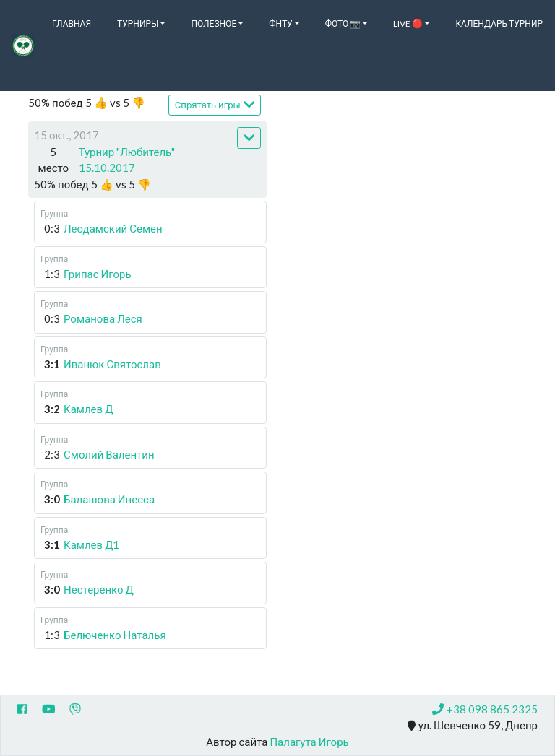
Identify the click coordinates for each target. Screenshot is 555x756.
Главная (72, 23)
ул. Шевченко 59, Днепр (473, 726)
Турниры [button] (138, 23)
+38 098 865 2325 (485, 709)
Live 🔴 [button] (408, 23)
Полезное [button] (214, 23)
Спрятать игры (215, 104)
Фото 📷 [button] (343, 23)
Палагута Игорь (309, 742)
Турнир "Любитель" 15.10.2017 (127, 160)
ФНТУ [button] (280, 23)
